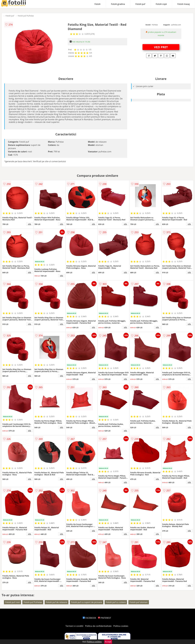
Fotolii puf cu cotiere (116, 602)
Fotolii (97, 4)
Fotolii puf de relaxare (57, 602)
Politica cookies (121, 626)
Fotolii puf (140, 4)
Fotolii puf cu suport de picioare (87, 602)
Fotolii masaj (184, 4)
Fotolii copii (161, 4)
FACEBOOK (89, 618)
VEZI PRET (161, 47)
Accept (108, 642)
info (30, 224)
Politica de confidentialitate (98, 626)
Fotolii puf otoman (139, 602)
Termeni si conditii (74, 626)
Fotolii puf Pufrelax (26, 16)
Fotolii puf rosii (12, 602)
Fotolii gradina (118, 4)
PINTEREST (104, 618)
